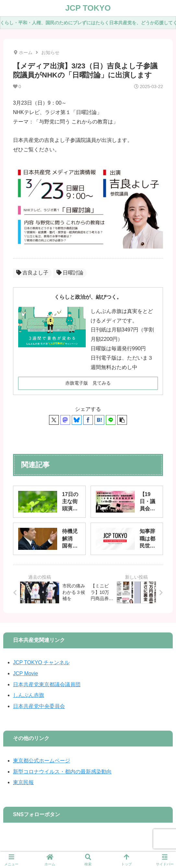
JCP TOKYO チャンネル (41, 662)
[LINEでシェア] (111, 420)
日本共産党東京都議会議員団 (47, 684)
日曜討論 (70, 273)
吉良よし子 (32, 273)
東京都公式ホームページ (42, 761)
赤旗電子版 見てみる (88, 383)
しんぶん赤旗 (29, 695)
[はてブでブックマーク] (99, 420)
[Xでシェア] (54, 420)
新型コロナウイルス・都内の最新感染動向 (62, 772)
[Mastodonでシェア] (65, 420)
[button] (122, 420)
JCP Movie (25, 673)
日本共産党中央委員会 (39, 706)
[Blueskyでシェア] (77, 420)
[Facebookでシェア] (88, 420)
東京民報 (23, 782)
